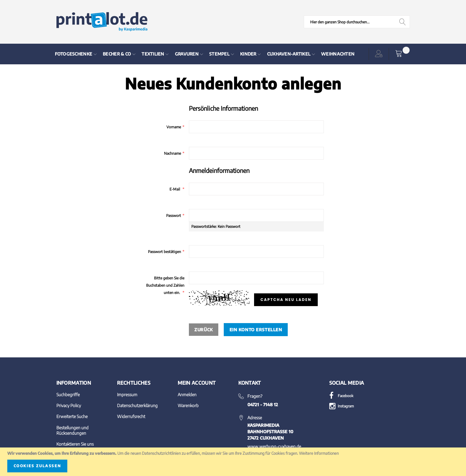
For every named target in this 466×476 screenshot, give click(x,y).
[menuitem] (76, 54)
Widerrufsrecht (131, 416)
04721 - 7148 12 (263, 405)
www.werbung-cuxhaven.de (274, 446)
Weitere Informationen (319, 453)
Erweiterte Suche (72, 416)
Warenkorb (188, 405)
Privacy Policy (69, 405)
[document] (233, 462)
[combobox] (357, 22)
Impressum (127, 395)
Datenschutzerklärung (137, 405)
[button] (380, 54)
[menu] (204, 54)
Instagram (342, 406)
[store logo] (102, 22)
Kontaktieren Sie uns (75, 444)
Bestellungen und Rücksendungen (72, 430)
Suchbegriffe (68, 395)
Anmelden (187, 395)
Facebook (341, 396)
